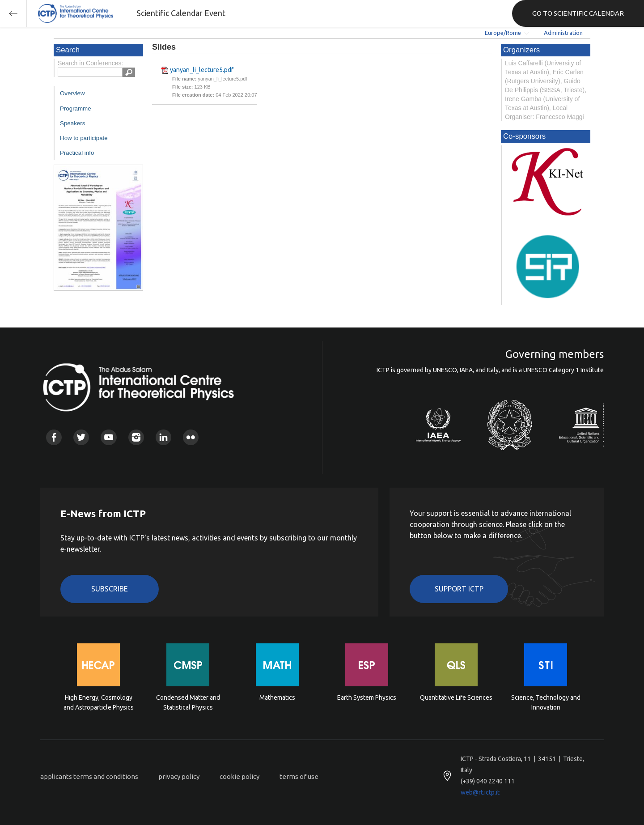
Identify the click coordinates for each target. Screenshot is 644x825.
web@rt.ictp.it (480, 792)
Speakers (72, 123)
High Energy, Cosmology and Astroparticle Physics (99, 702)
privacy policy (179, 776)
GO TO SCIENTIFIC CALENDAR (578, 13)
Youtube (108, 437)
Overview (72, 93)
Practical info (77, 153)
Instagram (136, 437)
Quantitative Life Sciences (456, 697)
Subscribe (110, 589)
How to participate (84, 138)
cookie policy (239, 776)
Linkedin (163, 437)
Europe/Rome (503, 33)
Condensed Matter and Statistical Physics (188, 702)
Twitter (81, 437)
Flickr (191, 437)
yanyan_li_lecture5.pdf (202, 70)
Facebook (54, 437)
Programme (76, 108)
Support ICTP (459, 589)
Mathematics (277, 697)
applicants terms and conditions (89, 776)
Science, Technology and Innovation (546, 702)
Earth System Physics (367, 697)
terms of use (299, 776)
